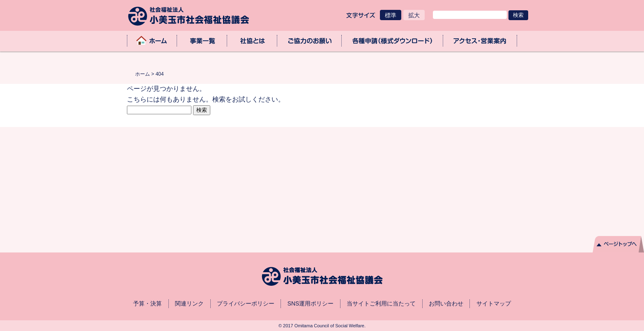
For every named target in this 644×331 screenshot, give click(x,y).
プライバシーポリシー (246, 303)
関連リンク (189, 303)
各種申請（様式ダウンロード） (392, 41)
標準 (391, 15)
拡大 (414, 15)
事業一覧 (202, 41)
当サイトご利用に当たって (381, 303)
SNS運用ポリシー (311, 303)
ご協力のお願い (310, 41)
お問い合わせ (446, 303)
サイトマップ (494, 303)
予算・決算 (147, 303)
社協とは (252, 41)
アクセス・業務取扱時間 (480, 41)
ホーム (152, 41)
